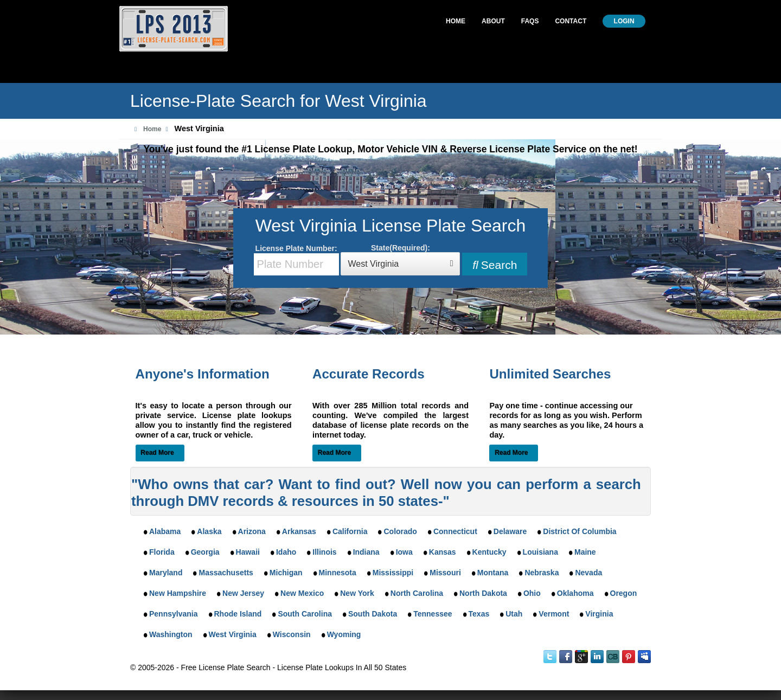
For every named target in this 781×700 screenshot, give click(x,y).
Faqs (530, 21)
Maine (585, 552)
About (493, 21)
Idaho (286, 552)
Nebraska (542, 573)
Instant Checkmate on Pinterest (629, 657)
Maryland (166, 573)
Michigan (286, 573)
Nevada (588, 573)
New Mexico (302, 593)
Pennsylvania (174, 614)
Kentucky (489, 552)
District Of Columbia (580, 531)
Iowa (404, 552)
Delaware (510, 531)
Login (624, 21)
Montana (493, 573)
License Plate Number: (296, 260)
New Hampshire (178, 593)
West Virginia (233, 634)
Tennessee (433, 614)
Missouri (445, 573)
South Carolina (305, 614)
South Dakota (373, 614)
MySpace (644, 657)
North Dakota (483, 593)
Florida (162, 552)
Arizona (252, 531)
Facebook (566, 657)
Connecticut (455, 531)
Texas (479, 614)
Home (456, 21)
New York (357, 593)
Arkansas (299, 531)
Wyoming (344, 634)
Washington (171, 634)
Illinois (324, 552)
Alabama (165, 531)
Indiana (366, 552)
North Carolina (417, 593)
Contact (571, 21)
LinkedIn (597, 657)
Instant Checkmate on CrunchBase (613, 657)
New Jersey (243, 593)
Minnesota (338, 573)
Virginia (599, 614)
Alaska (209, 531)
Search (495, 265)
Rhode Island (238, 614)
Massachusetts (226, 573)
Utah (514, 614)
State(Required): (400, 259)
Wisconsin (292, 634)
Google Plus (581, 657)
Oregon (624, 593)
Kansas (443, 552)
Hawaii (248, 552)
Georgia (205, 552)
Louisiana (540, 552)
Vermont (554, 614)
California (350, 531)
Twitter (550, 657)
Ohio (532, 593)
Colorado (400, 531)
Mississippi (393, 573)
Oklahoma (575, 593)
